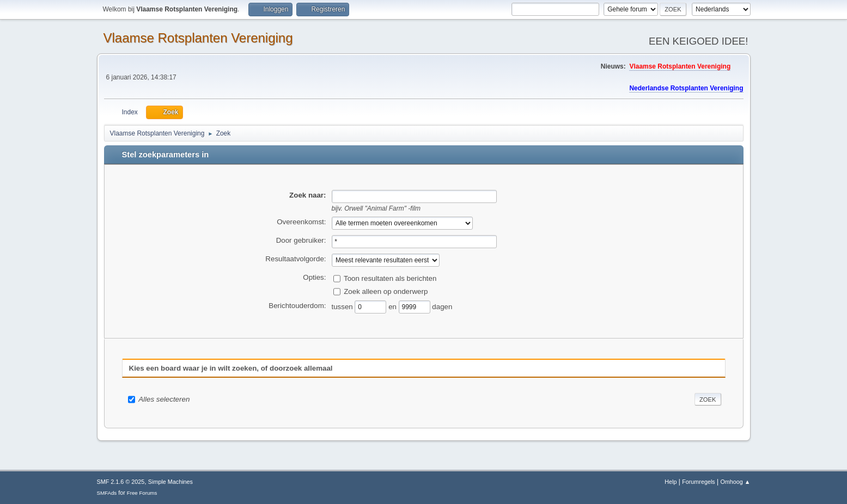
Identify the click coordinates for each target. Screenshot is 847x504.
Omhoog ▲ (735, 482)
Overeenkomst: (301, 222)
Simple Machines (170, 482)
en (394, 306)
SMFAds (107, 493)
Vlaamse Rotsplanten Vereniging (198, 38)
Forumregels (699, 482)
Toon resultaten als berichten (390, 278)
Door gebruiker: (301, 240)
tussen (343, 306)
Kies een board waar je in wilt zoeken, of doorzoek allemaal (231, 368)
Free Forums (142, 493)
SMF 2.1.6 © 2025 (121, 482)
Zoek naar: (307, 195)
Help (671, 482)
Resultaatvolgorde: (295, 259)
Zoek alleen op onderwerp (386, 291)
